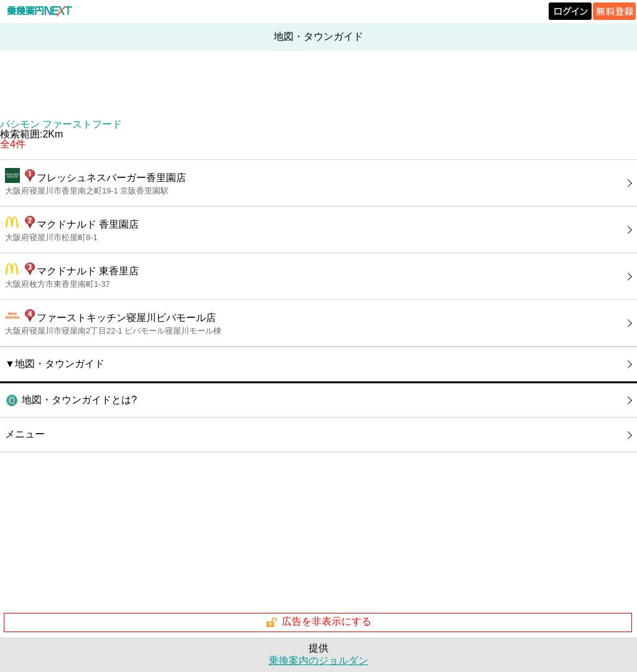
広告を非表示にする (318, 622)
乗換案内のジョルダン (318, 660)
